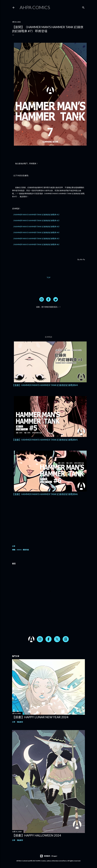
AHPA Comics (35, 7)
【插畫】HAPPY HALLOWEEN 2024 (37, 835)
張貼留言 (20, 722)
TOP (48, 277)
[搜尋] (83, 7)
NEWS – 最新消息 (23, 550)
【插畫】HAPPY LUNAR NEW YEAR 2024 (40, 717)
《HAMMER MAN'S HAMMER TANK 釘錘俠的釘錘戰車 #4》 (36, 232)
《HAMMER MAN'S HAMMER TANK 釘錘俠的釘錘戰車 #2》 (36, 220)
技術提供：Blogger (49, 856)
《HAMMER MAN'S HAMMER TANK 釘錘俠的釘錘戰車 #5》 (36, 238)
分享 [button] (14, 546)
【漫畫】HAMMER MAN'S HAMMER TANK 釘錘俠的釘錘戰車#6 (45, 494)
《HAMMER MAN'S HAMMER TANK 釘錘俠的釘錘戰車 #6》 (36, 244)
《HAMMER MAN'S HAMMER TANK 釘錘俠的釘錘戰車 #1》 (36, 215)
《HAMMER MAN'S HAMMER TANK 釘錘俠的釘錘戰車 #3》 (36, 227)
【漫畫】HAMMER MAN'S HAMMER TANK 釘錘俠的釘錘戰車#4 (45, 385)
